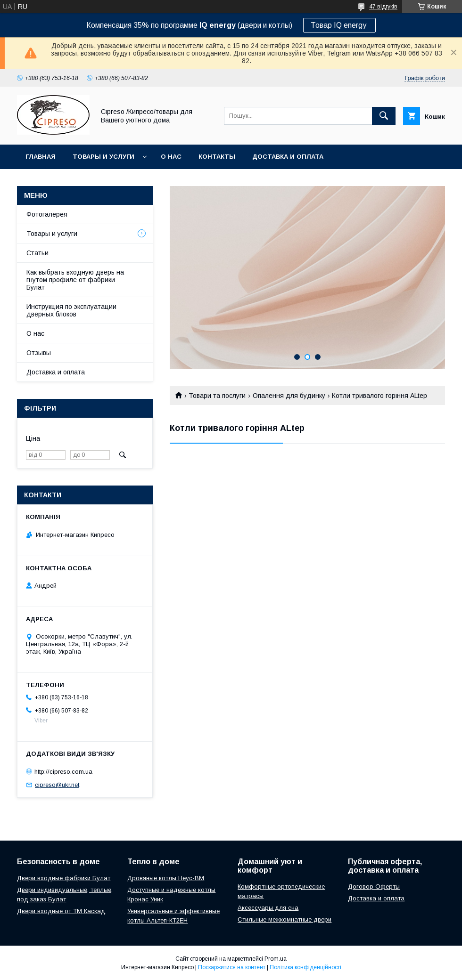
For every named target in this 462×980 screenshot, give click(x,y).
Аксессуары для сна (268, 908)
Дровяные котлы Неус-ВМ (166, 878)
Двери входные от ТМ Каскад (61, 911)
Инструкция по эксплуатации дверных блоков (71, 310)
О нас (171, 157)
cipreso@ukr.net (57, 785)
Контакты (217, 157)
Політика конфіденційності (305, 967)
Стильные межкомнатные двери (285, 919)
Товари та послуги (217, 396)
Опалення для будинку (289, 396)
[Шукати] (384, 116)
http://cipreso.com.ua (63, 771)
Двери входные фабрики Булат (64, 878)
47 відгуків (383, 7)
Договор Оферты (374, 887)
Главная (41, 157)
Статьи (37, 253)
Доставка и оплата (288, 157)
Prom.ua (276, 959)
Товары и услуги (103, 157)
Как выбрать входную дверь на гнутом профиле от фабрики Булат (75, 280)
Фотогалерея (47, 214)
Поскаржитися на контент (232, 967)
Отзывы (39, 353)
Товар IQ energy (339, 25)
